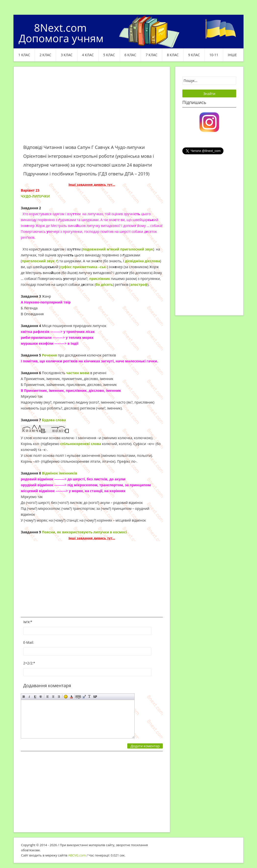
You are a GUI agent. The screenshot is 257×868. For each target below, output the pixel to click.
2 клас (46, 55)
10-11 (214, 55)
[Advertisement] (92, 108)
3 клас (67, 55)
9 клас (194, 55)
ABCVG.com (77, 855)
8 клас (173, 55)
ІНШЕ (232, 55)
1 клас (24, 55)
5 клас (109, 55)
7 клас (152, 55)
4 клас (88, 55)
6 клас (130, 55)
